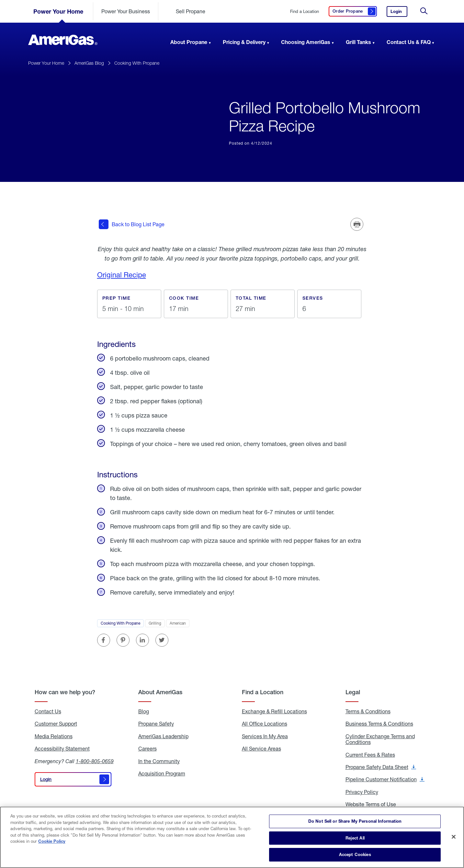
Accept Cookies (355, 854)
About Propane (189, 42)
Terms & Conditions (368, 710)
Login (399, 13)
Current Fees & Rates (370, 754)
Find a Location (305, 11)
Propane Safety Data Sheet (381, 766)
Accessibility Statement (62, 748)
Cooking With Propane (137, 63)
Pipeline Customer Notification (385, 779)
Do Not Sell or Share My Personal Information (355, 821)
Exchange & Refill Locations (274, 710)
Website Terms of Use (371, 803)
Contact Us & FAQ (409, 42)
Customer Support (56, 723)
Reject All (355, 838)
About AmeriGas (160, 691)
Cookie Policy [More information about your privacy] (52, 841)
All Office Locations (265, 723)
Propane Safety (156, 723)
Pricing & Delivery (244, 42)
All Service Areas (261, 748)
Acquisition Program (162, 773)
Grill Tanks (358, 42)
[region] (232, 837)
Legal (353, 691)
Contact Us (48, 710)
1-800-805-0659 (95, 760)
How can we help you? (65, 691)
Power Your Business (126, 11)
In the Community (159, 760)
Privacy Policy (362, 791)
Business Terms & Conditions (379, 723)
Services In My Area (265, 735)
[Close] (454, 837)
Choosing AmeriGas (306, 42)
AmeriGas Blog (89, 63)
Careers (147, 748)
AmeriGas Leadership (163, 735)
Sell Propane (191, 11)
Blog (144, 710)
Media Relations (54, 735)
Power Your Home (58, 11)
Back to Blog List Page (132, 224)
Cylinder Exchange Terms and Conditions (380, 738)
